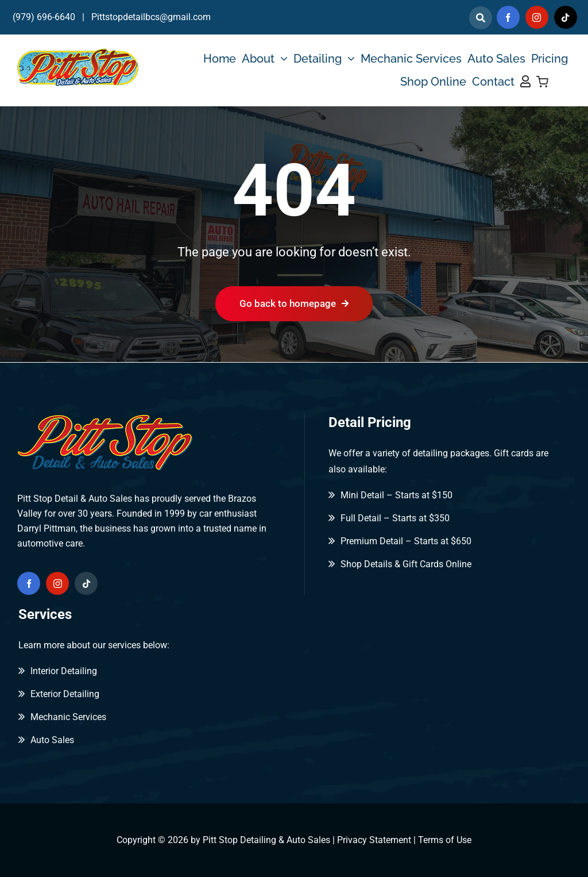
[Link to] (481, 18)
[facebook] (508, 17)
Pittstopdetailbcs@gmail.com (151, 17)
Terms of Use (445, 840)
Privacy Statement (374, 840)
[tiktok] (566, 17)
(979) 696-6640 (44, 17)
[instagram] (537, 17)
